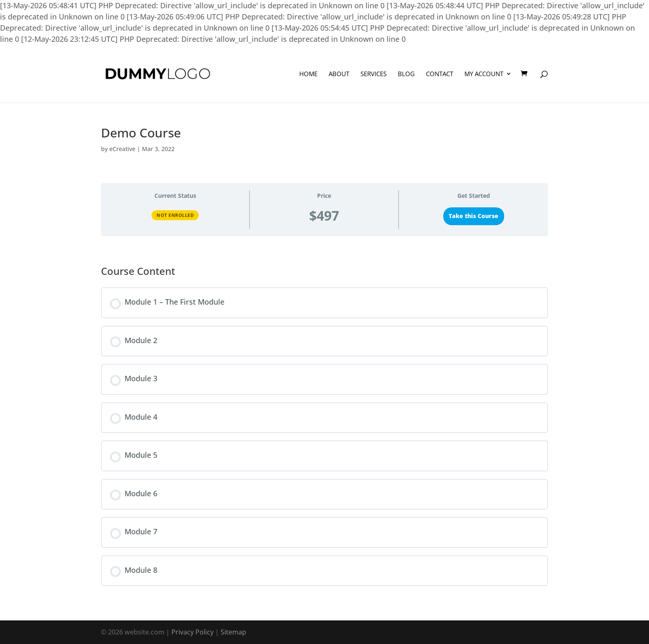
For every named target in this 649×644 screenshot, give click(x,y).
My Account (484, 74)
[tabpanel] (324, 248)
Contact (440, 74)
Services (374, 74)
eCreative (122, 149)
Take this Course (474, 216)
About (339, 74)
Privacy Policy (192, 632)
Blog (406, 74)
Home (308, 74)
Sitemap (233, 632)
